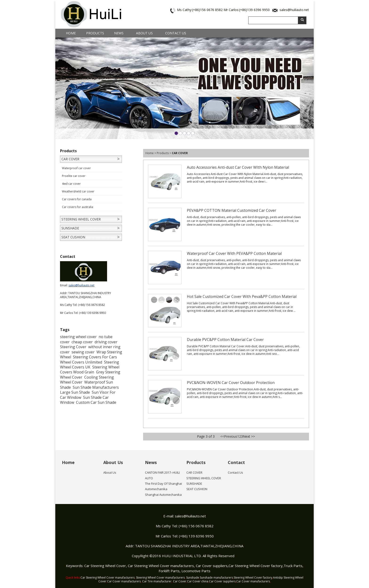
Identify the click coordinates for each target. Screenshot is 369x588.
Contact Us (176, 33)
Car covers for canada (77, 199)
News (119, 33)
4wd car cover (71, 184)
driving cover (106, 342)
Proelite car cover (74, 176)
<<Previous (229, 436)
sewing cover (83, 352)
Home (71, 33)
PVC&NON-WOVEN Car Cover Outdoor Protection (231, 383)
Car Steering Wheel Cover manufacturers (161, 566)
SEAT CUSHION (73, 237)
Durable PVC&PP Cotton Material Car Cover (225, 340)
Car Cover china (198, 581)
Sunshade (193, 578)
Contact (236, 462)
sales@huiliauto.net (294, 10)
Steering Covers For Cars (95, 357)
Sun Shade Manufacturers (96, 387)
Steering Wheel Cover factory (253, 578)
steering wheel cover (78, 337)
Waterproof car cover (76, 168)
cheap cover (82, 342)
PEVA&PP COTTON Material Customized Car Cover (232, 210)
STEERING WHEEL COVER (81, 219)
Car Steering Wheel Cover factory (256, 566)
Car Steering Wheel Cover (105, 566)
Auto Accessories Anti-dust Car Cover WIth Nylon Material (238, 167)
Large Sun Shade (75, 392)
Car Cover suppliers (212, 566)
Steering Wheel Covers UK (90, 365)
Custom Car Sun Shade (96, 402)
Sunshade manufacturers (216, 578)
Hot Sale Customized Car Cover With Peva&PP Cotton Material (242, 296)
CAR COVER (70, 159)
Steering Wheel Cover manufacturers (160, 578)
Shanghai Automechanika (163, 495)
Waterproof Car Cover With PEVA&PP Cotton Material (234, 253)
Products (95, 33)
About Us (144, 33)
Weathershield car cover (78, 191)
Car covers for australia (78, 207)
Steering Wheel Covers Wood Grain (90, 370)
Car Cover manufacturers (124, 581)
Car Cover (180, 581)
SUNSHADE (70, 228)
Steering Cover (73, 347)
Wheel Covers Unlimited (81, 362)
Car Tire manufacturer (157, 581)
